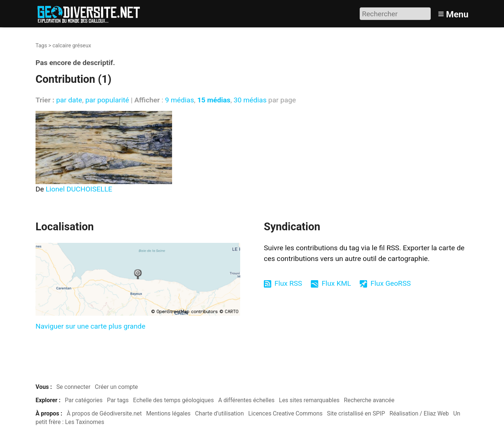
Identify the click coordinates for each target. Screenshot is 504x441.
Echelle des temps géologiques (174, 400)
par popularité (107, 100)
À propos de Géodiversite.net (104, 413)
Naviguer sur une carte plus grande (90, 326)
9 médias (179, 100)
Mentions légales (168, 413)
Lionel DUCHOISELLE (79, 189)
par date (69, 100)
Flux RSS (288, 283)
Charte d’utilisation (219, 413)
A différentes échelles (246, 400)
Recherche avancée (369, 400)
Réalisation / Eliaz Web (419, 413)
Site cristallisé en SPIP (356, 413)
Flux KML (336, 283)
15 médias (214, 100)
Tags (41, 46)
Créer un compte (116, 387)
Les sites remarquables (309, 400)
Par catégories (84, 400)
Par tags (118, 400)
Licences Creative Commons (285, 413)
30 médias (250, 100)
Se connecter (73, 387)
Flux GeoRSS (391, 283)
